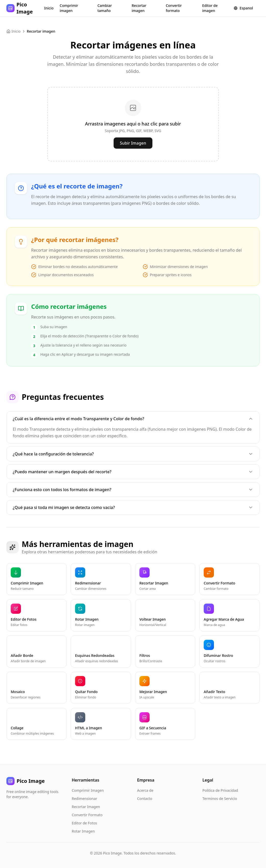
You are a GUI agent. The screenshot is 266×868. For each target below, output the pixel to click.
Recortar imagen (139, 8)
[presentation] (133, 124)
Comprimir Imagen (88, 790)
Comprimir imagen (69, 8)
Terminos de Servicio (220, 799)
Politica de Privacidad (220, 790)
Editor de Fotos (84, 823)
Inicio (49, 8)
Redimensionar (84, 799)
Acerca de (145, 790)
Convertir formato (174, 8)
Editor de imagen (210, 8)
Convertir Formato (87, 815)
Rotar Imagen (83, 831)
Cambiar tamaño (105, 8)
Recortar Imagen (86, 807)
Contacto (145, 799)
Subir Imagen (133, 143)
